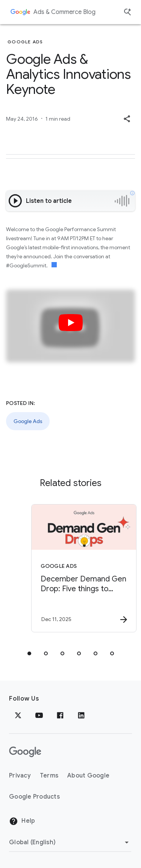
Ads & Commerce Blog (64, 12)
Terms (49, 776)
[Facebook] (60, 715)
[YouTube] (39, 715)
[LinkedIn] (81, 715)
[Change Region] (70, 842)
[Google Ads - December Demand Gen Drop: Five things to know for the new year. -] (84, 568)
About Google (88, 776)
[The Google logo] (25, 752)
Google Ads (28, 421)
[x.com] (18, 715)
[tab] (29, 653)
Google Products (34, 797)
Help (22, 821)
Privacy (20, 776)
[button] (127, 119)
